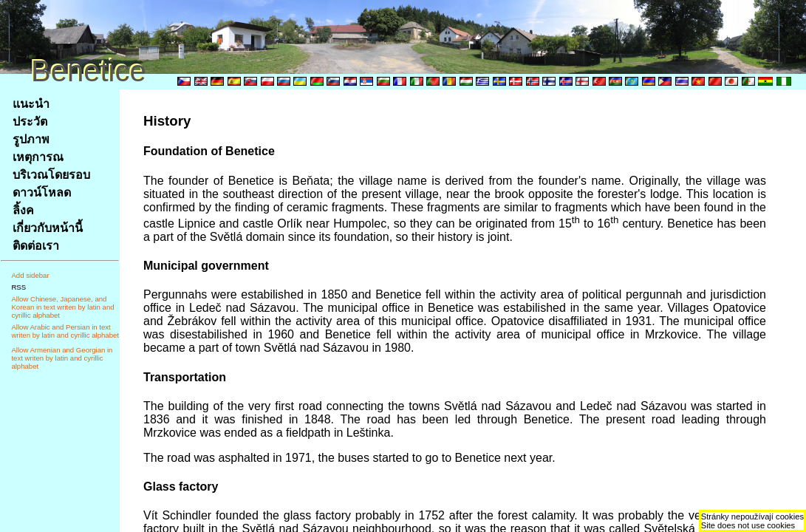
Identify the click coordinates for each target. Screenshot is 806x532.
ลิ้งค (23, 210)
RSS (18, 287)
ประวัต (30, 122)
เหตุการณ (38, 157)
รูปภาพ (31, 139)
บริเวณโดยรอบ (51, 175)
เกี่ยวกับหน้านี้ (48, 228)
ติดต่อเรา (36, 246)
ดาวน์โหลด (42, 192)
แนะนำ (31, 104)
